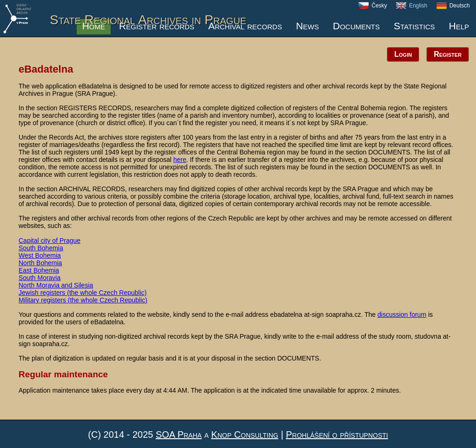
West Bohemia (40, 255)
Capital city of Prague (50, 241)
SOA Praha (179, 435)
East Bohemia (39, 270)
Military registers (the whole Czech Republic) (83, 300)
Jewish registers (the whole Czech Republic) (83, 293)
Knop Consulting (245, 435)
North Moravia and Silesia (56, 285)
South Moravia (40, 278)
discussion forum (402, 314)
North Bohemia (40, 263)
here (180, 160)
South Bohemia (41, 248)
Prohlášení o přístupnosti (337, 435)
